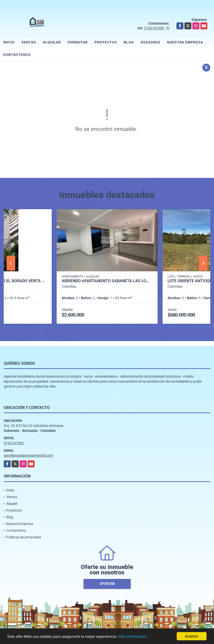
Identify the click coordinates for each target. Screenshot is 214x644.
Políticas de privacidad (23, 537)
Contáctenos (17, 55)
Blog (129, 42)
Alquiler (52, 42)
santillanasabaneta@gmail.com (28, 455)
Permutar (78, 42)
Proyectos (106, 42)
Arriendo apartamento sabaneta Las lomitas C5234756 (107, 281)
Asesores (150, 42)
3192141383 (154, 28)
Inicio (9, 42)
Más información (132, 637)
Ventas (29, 42)
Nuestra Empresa (185, 42)
